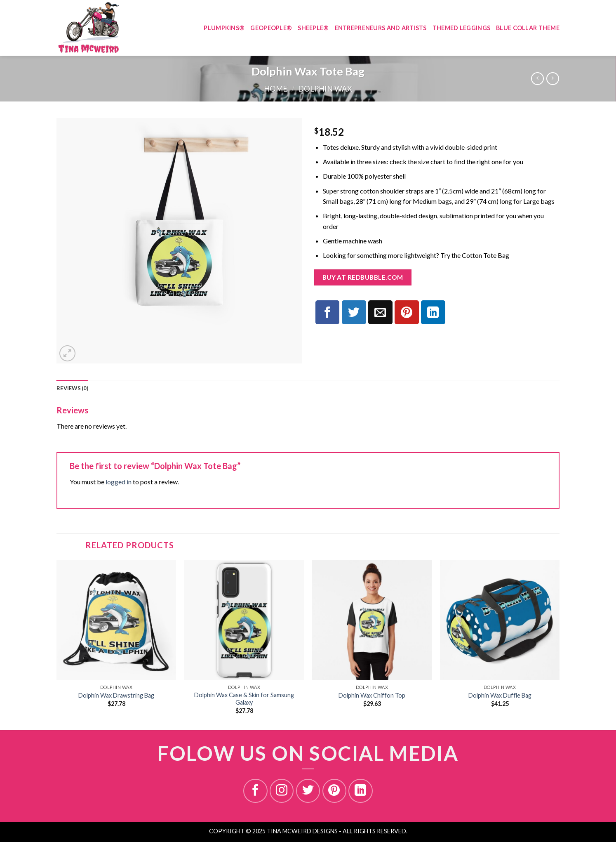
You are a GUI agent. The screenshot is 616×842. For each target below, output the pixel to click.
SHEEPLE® (313, 28)
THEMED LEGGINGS (461, 28)
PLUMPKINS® (224, 28)
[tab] (72, 388)
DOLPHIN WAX (325, 89)
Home (276, 89)
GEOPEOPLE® (271, 28)
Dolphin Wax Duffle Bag (500, 695)
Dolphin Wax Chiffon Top (372, 695)
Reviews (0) (72, 388)
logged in (119, 482)
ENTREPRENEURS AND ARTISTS (381, 28)
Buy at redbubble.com (363, 277)
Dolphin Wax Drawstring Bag (116, 695)
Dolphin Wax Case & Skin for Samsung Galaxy (244, 699)
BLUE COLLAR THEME (528, 28)
